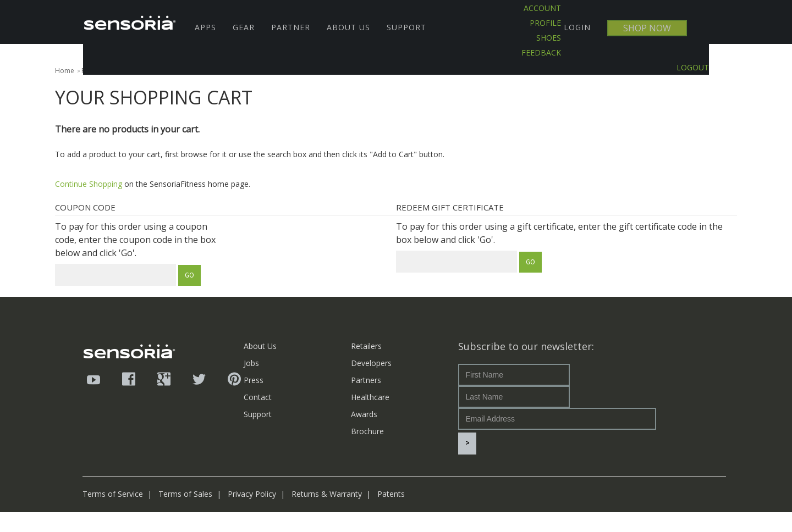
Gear (244, 27)
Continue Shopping (89, 184)
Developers (371, 363)
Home (65, 71)
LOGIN (577, 27)
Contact (258, 397)
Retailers (366, 346)
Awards (364, 414)
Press (254, 380)
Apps (205, 27)
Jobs (251, 363)
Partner (291, 27)
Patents (391, 514)
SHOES (549, 38)
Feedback (541, 52)
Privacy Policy (252, 514)
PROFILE (545, 23)
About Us (348, 27)
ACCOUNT (542, 8)
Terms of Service (113, 514)
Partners (366, 380)
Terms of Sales (185, 514)
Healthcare (370, 397)
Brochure (367, 431)
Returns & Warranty (327, 514)
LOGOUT (693, 67)
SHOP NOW (647, 28)
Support (406, 27)
